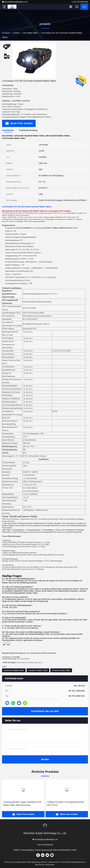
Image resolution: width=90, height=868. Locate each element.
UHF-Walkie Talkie (30, 33)
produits (16, 33)
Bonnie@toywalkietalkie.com (15, 2)
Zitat (84, 7)
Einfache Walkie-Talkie (61, 670)
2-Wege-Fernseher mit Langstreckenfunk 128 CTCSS (65, 804)
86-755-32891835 (80, 2)
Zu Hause (6, 33)
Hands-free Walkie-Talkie (14, 670)
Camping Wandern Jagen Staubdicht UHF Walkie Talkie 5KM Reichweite (22, 804)
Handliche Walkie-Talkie (38, 670)
